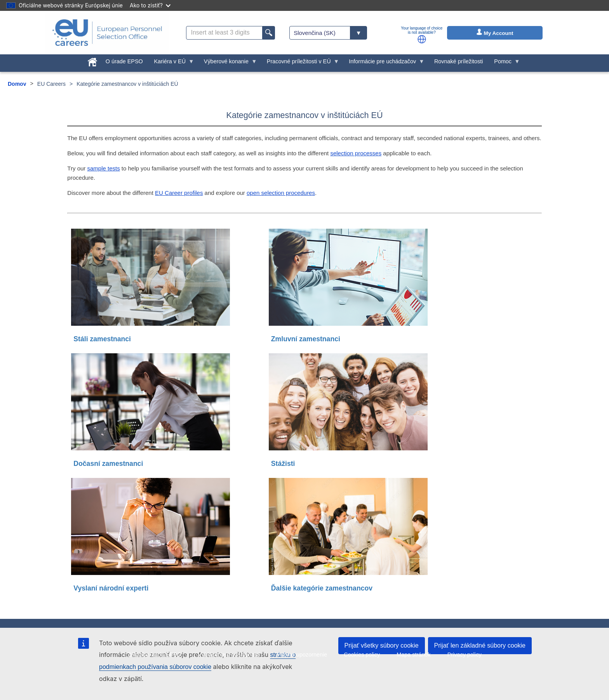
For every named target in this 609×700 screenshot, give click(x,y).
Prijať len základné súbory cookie (480, 645)
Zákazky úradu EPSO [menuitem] (154, 655)
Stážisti (283, 464)
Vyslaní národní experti (111, 588)
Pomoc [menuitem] (504, 63)
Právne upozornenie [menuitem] (302, 655)
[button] (422, 39)
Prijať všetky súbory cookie (382, 645)
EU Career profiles (179, 193)
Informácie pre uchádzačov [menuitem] (384, 63)
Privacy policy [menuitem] (465, 655)
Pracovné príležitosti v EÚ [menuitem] (300, 63)
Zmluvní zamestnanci (306, 339)
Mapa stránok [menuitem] (413, 655)
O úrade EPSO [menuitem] (124, 61)
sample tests (103, 168)
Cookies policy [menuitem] (362, 655)
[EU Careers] (107, 33)
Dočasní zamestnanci (108, 464)
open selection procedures (281, 193)
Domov (17, 84)
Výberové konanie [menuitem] (227, 63)
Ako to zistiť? (150, 5)
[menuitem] (93, 61)
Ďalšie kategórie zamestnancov (322, 588)
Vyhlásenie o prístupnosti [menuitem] (229, 655)
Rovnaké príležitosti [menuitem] (459, 61)
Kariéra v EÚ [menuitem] (171, 63)
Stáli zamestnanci (102, 339)
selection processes (356, 153)
